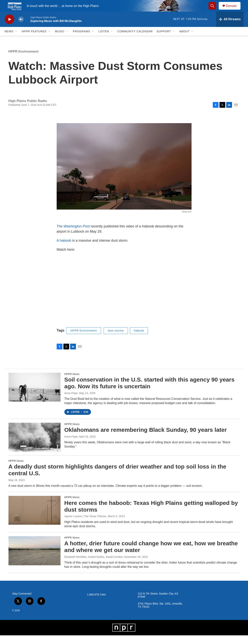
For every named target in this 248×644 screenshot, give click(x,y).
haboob (139, 339)
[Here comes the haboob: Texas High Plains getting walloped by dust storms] (34, 519)
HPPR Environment (24, 60)
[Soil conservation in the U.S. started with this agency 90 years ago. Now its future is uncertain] (34, 396)
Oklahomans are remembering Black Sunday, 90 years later (146, 438)
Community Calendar (135, 40)
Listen (104, 40)
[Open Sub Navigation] (16, 40)
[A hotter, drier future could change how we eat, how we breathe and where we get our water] (34, 559)
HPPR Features (34, 40)
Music (60, 40)
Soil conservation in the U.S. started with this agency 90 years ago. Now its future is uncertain (150, 392)
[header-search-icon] (214, 10)
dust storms (116, 339)
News (9, 40)
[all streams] (230, 28)
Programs (82, 40)
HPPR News (72, 383)
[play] (9, 28)
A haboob (64, 249)
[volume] (21, 28)
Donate (234, 10)
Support (164, 40)
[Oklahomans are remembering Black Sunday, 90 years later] (34, 446)
